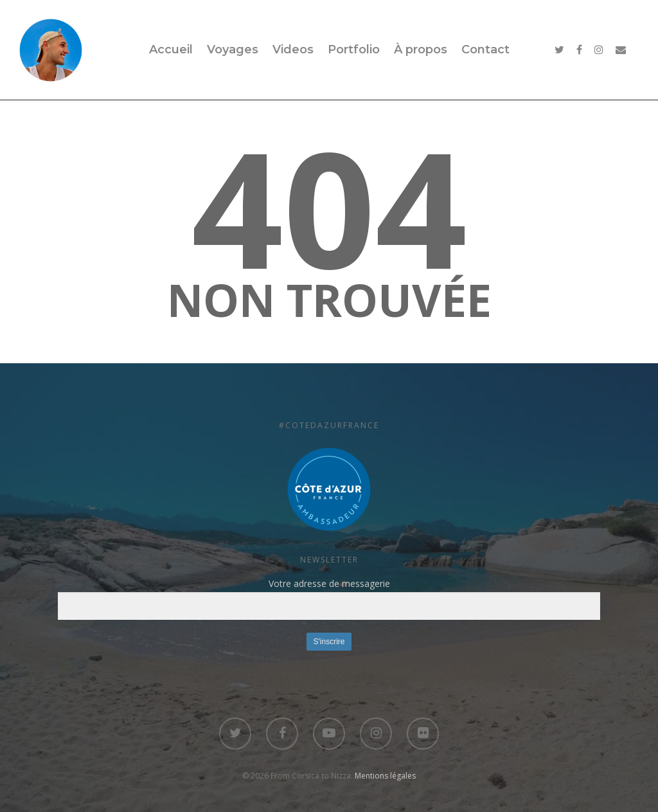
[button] (329, 489)
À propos (421, 50)
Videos (293, 50)
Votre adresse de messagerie (329, 599)
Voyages (233, 50)
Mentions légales (385, 776)
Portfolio (354, 50)
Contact (485, 50)
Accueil (171, 50)
